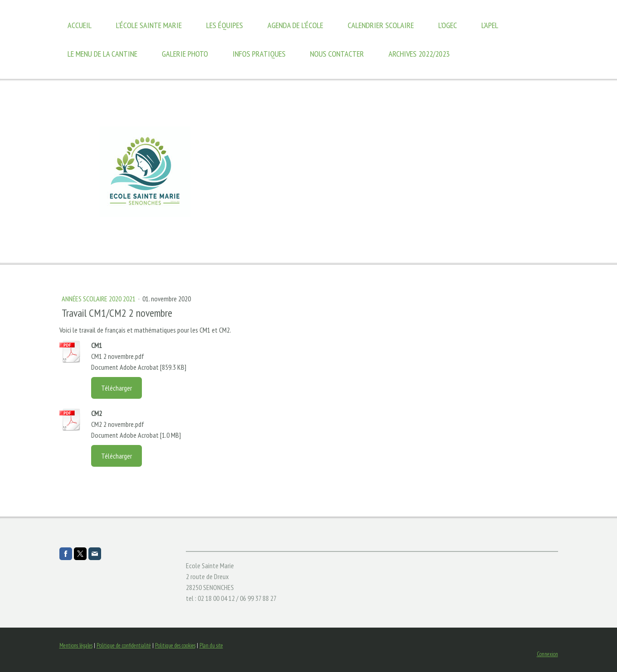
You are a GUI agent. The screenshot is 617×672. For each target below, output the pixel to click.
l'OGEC (448, 25)
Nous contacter (337, 54)
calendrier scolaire (381, 25)
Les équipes (225, 25)
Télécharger (117, 388)
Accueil (80, 25)
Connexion (547, 654)
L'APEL (490, 25)
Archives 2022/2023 (419, 54)
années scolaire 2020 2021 (99, 299)
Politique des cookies (175, 645)
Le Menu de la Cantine (102, 54)
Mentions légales (76, 645)
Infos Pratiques (259, 54)
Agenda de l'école (295, 25)
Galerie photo (185, 54)
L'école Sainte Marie (149, 25)
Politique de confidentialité (124, 645)
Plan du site (211, 645)
